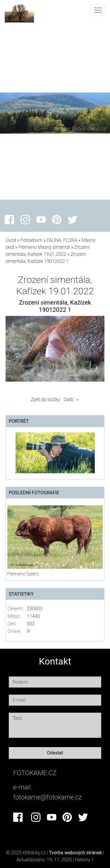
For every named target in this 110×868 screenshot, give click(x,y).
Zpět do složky (45, 400)
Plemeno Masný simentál (44, 247)
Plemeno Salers (23, 574)
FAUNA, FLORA (62, 240)
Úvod (11, 240)
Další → (72, 400)
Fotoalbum (31, 240)
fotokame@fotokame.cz (48, 797)
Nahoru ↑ (84, 860)
